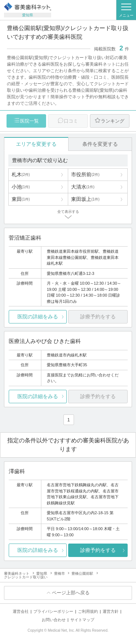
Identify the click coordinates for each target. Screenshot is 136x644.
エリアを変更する (36, 144)
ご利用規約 (88, 611)
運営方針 (111, 611)
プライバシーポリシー (53, 611)
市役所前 (85, 174)
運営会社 (21, 611)
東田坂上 (85, 199)
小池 (21, 187)
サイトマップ (82, 620)
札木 (21, 174)
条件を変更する (100, 144)
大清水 (83, 187)
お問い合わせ (54, 620)
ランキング (113, 121)
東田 (21, 199)
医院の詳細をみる (38, 317)
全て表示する (68, 212)
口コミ (71, 121)
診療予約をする (98, 550)
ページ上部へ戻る (71, 593)
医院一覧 (29, 121)
